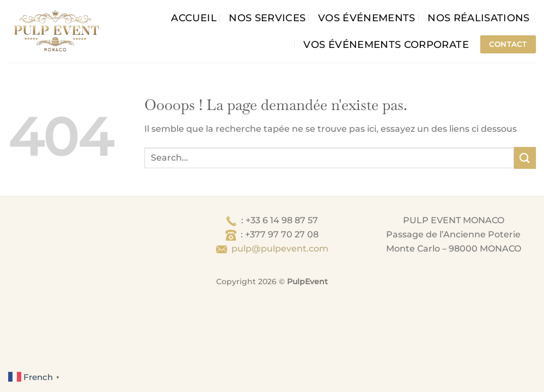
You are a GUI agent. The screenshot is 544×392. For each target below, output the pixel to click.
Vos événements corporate (386, 44)
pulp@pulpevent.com (280, 249)
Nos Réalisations (479, 18)
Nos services (267, 18)
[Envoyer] (525, 158)
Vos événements (367, 18)
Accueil (194, 18)
